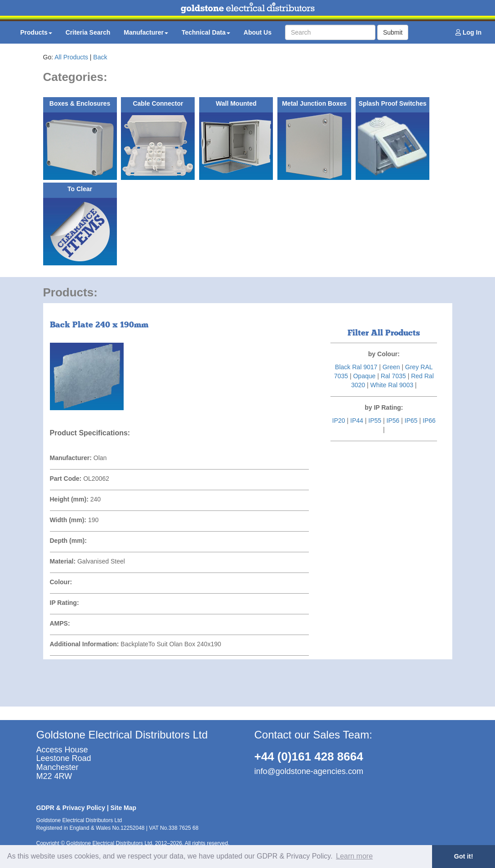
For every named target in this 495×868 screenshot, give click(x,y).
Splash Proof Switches (393, 103)
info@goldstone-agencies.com (309, 771)
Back (100, 57)
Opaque (364, 376)
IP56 (393, 421)
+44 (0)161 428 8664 (309, 756)
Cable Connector (158, 103)
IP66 (429, 421)
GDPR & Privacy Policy (71, 808)
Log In (468, 32)
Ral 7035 (393, 376)
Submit (393, 32)
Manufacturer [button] (146, 32)
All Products (71, 57)
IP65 (411, 421)
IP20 (339, 421)
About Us (258, 32)
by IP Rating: (384, 407)
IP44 (357, 421)
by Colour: (384, 354)
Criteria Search (88, 32)
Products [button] (36, 32)
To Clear (80, 189)
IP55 (375, 421)
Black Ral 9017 (356, 367)
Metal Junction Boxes (314, 103)
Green (391, 367)
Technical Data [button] (206, 32)
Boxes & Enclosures (80, 103)
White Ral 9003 (392, 385)
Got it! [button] (464, 856)
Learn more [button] (354, 856)
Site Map (124, 808)
